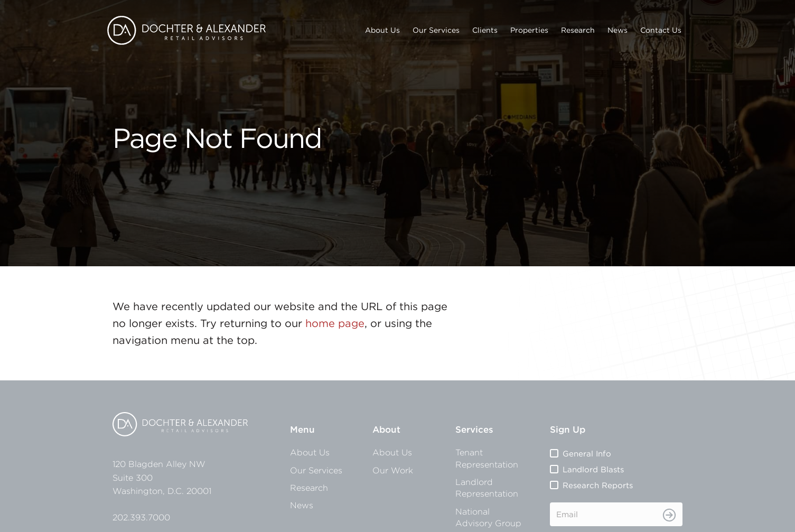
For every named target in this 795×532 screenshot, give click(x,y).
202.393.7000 (141, 517)
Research (578, 30)
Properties (529, 30)
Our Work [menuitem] (393, 470)
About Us (382, 30)
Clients (485, 30)
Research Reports (598, 485)
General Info (587, 454)
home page (335, 323)
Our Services (436, 30)
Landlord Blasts (593, 469)
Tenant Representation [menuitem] (487, 458)
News (618, 30)
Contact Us (661, 30)
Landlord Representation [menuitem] (487, 488)
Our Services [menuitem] (316, 470)
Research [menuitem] (309, 488)
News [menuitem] (302, 505)
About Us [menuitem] (310, 452)
